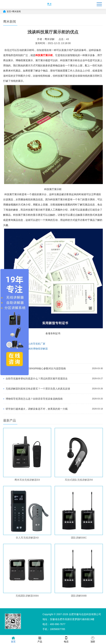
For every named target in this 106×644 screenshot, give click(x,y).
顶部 (93, 639)
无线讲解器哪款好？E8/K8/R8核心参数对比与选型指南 (36, 368)
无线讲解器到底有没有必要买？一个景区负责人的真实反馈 (38, 389)
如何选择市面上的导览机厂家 (29, 344)
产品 (40, 639)
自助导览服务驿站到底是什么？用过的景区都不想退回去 (37, 379)
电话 (66, 639)
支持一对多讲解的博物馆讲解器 (30, 349)
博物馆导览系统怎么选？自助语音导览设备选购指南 (34, 399)
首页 (9, 12)
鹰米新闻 (16, 12)
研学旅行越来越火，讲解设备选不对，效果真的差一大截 (37, 409)
